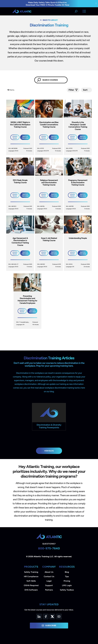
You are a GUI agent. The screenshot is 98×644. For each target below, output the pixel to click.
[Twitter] (52, 617)
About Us (49, 572)
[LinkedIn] (39, 617)
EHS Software (31, 590)
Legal (49, 581)
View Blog (49, 451)
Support (49, 585)
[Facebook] (46, 617)
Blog (67, 572)
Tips (67, 576)
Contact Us (49, 576)
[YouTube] (59, 617)
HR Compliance (31, 576)
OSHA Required (31, 585)
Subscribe (49, 626)
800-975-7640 (49, 548)
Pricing (67, 581)
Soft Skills (31, 581)
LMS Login (67, 585)
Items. (11, 90)
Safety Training (31, 572)
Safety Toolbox (67, 590)
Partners (49, 590)
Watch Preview (25, 137)
